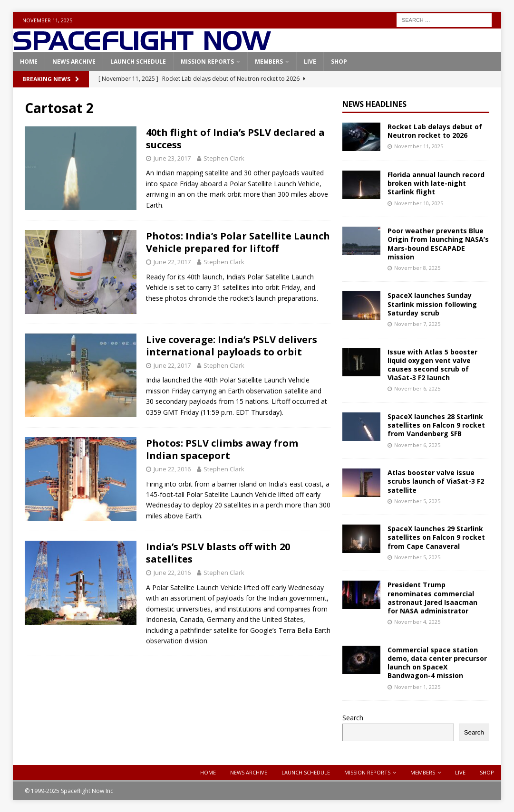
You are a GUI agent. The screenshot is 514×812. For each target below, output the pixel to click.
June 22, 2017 (172, 262)
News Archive (74, 62)
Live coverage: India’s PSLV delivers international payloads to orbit (232, 346)
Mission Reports (207, 62)
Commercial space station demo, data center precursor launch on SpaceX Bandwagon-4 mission (437, 663)
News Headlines (374, 104)
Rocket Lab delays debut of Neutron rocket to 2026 (435, 131)
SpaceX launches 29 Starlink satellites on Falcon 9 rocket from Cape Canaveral (436, 537)
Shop (339, 62)
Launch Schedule (138, 62)
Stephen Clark (224, 158)
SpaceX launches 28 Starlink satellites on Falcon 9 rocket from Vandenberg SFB (436, 425)
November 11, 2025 (419, 146)
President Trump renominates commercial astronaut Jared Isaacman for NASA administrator (432, 598)
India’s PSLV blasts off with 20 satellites (218, 553)
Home (29, 62)
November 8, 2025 (417, 268)
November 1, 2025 (417, 687)
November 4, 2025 (417, 622)
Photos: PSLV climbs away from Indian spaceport (222, 449)
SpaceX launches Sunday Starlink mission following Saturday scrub (432, 304)
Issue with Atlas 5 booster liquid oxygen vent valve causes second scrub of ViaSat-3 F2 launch (432, 365)
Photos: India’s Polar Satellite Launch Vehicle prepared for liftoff (238, 242)
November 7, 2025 (417, 324)
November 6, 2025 (417, 388)
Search (353, 718)
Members (269, 62)
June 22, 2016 (172, 469)
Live (310, 62)
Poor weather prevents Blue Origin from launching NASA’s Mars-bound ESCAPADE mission (438, 244)
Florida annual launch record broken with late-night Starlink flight (436, 183)
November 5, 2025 (417, 501)
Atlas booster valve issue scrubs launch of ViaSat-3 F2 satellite (436, 481)
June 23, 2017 (172, 158)
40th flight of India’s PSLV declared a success (235, 139)
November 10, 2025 (419, 203)
